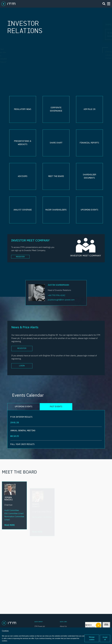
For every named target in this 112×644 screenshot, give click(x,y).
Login (22, 366)
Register (21, 257)
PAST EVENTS (56, 407)
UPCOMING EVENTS (24, 407)
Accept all (105, 638)
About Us (63, 626)
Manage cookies (92, 638)
